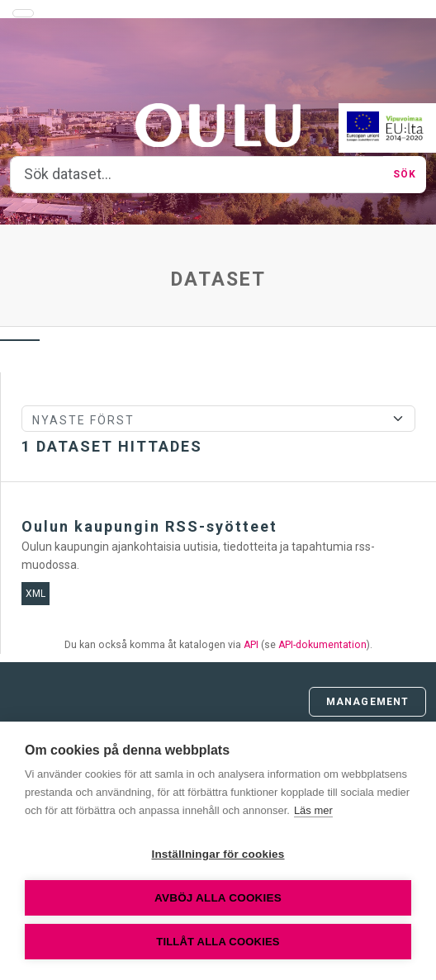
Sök (405, 174)
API (251, 645)
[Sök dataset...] (197, 175)
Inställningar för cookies (218, 854)
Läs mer (313, 810)
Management (367, 702)
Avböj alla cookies (218, 898)
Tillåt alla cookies (218, 942)
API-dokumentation (322, 645)
